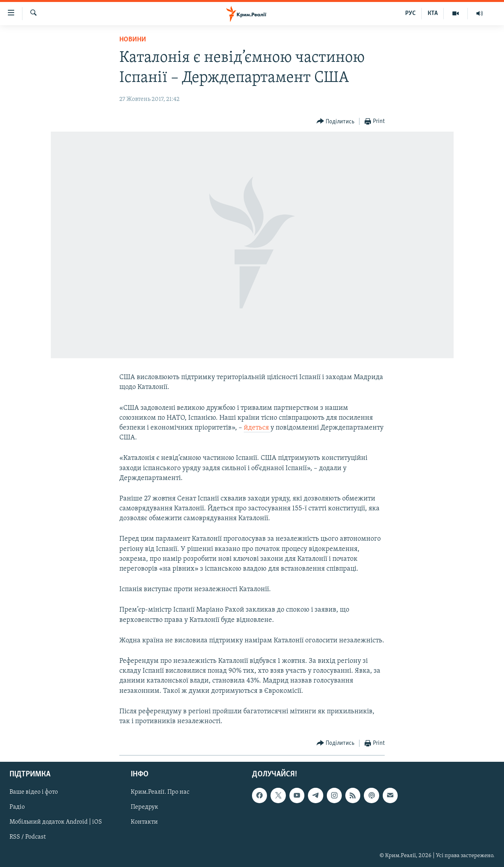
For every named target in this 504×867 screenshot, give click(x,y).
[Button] (336, 122)
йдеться (257, 428)
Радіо (17, 807)
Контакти (144, 822)
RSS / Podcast (28, 837)
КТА (433, 13)
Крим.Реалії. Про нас (160, 793)
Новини (133, 40)
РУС (410, 13)
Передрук (145, 807)
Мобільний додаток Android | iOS (56, 822)
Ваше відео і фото (34, 793)
